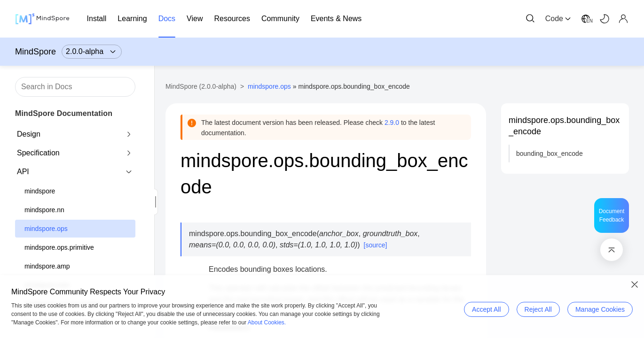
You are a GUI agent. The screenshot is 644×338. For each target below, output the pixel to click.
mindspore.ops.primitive (59, 247)
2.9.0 (392, 123)
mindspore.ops (46, 229)
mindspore (40, 191)
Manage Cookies (600, 309)
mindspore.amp (47, 266)
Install (97, 19)
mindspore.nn (44, 210)
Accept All (486, 309)
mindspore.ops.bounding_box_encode (564, 126)
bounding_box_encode (550, 154)
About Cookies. (267, 323)
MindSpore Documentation (64, 113)
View (195, 19)
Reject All (538, 309)
